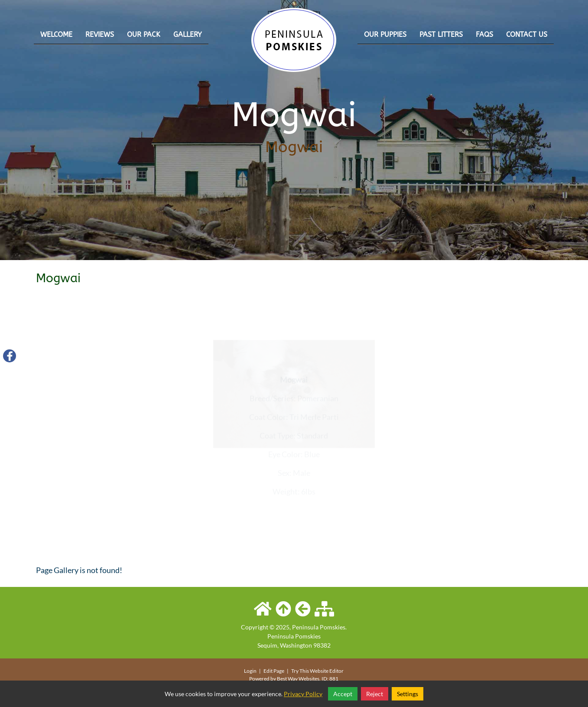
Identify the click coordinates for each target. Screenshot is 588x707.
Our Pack (144, 34)
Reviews (100, 34)
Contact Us (527, 34)
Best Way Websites (298, 679)
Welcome (56, 34)
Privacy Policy (303, 694)
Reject (375, 694)
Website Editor (327, 671)
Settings (408, 694)
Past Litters (441, 34)
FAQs (484, 34)
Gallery (188, 34)
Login (250, 671)
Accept (343, 694)
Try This (300, 671)
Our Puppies (385, 34)
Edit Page (274, 671)
